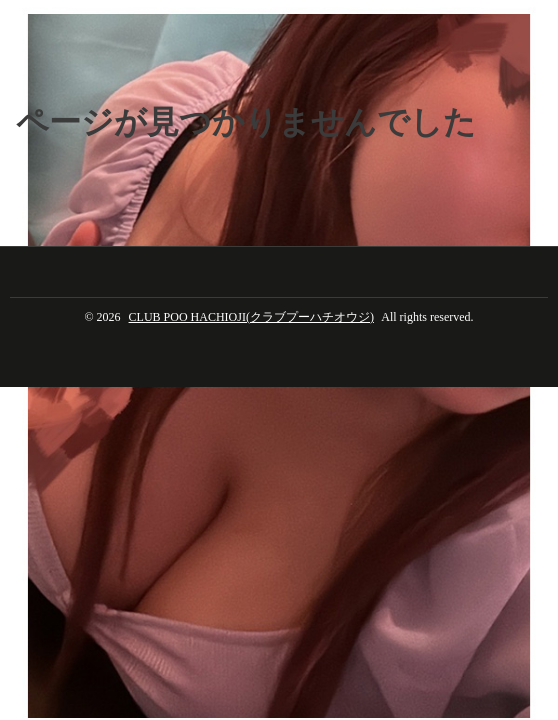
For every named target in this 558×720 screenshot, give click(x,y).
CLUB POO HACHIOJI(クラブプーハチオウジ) (251, 317)
